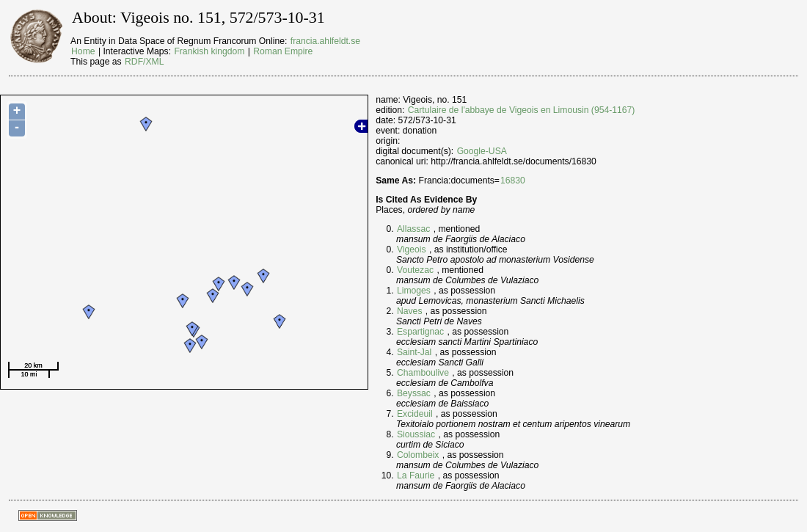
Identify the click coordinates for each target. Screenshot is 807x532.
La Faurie (416, 475)
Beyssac (414, 393)
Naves (409, 311)
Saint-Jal (414, 352)
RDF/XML (144, 62)
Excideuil (415, 414)
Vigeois (412, 249)
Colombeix (418, 455)
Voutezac (415, 270)
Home (83, 51)
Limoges (414, 291)
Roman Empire (283, 51)
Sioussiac (416, 434)
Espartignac (420, 332)
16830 (513, 181)
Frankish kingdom (209, 51)
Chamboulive (423, 373)
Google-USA (482, 151)
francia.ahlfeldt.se (325, 41)
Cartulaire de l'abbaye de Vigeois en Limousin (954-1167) (522, 110)
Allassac (413, 229)
